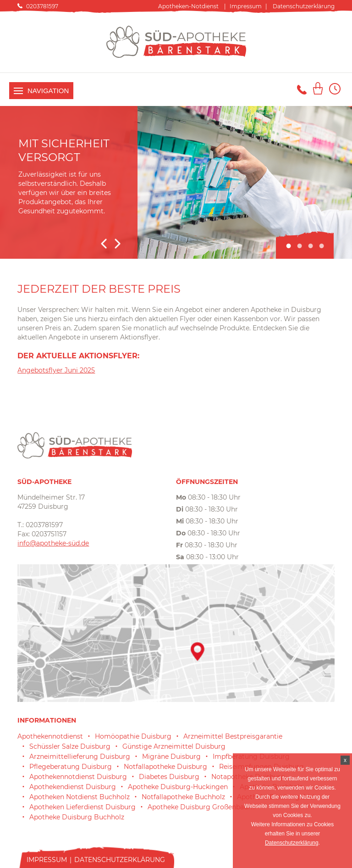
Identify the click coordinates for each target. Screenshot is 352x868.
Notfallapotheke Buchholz (183, 797)
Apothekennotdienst (50, 736)
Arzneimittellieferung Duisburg (80, 757)
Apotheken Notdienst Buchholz (80, 797)
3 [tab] (310, 246)
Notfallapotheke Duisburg (165, 767)
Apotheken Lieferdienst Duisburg (82, 807)
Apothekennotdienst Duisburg (78, 777)
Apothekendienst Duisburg (73, 787)
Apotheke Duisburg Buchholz (77, 817)
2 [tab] (299, 246)
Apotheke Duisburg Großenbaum (201, 807)
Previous (104, 243)
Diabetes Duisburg (169, 777)
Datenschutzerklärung (304, 6)
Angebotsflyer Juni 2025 (56, 370)
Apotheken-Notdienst (188, 6)
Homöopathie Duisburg (133, 736)
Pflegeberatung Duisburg (71, 767)
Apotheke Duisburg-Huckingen (178, 787)
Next (118, 243)
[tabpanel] (176, 182)
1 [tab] (288, 246)
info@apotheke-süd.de (53, 543)
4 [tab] (321, 246)
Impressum (246, 6)
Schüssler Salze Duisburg (70, 746)
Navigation (41, 91)
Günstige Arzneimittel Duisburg (174, 746)
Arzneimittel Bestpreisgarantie (233, 736)
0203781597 (42, 6)
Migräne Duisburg (171, 757)
